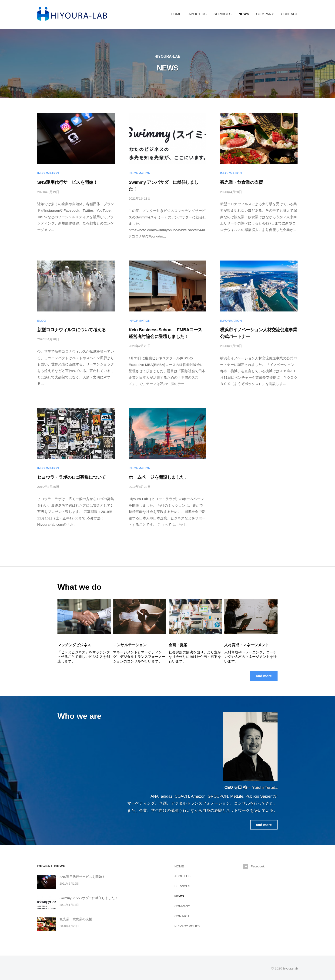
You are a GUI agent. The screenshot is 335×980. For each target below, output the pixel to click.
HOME (176, 14)
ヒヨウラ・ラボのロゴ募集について (72, 477)
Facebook (259, 866)
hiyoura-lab (290, 968)
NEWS (244, 14)
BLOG (42, 320)
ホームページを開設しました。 (159, 477)
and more (263, 675)
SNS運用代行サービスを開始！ (67, 182)
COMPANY (265, 14)
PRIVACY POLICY (189, 925)
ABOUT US (198, 14)
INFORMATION (49, 173)
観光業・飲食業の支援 (241, 182)
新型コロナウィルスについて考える (72, 329)
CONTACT (289, 14)
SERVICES (223, 14)
